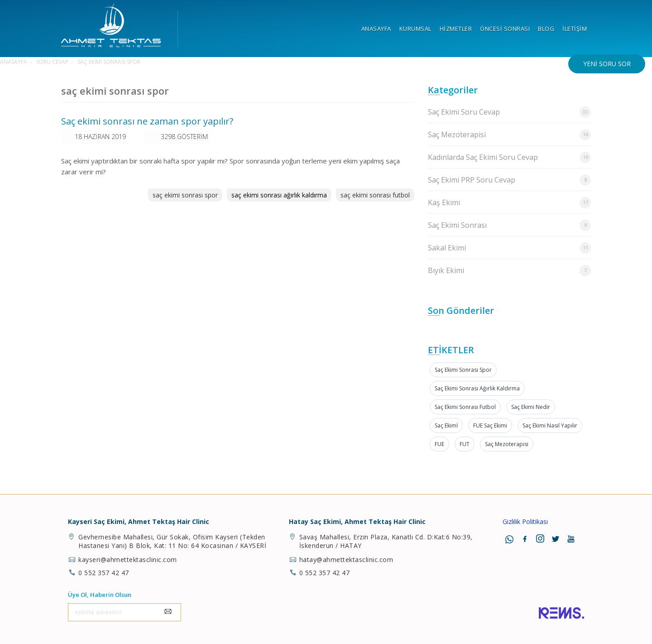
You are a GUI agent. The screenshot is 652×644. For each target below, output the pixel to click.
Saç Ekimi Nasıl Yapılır (550, 425)
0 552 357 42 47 (104, 573)
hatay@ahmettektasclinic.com (346, 560)
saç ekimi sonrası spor (185, 195)
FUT (465, 444)
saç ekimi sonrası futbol (375, 195)
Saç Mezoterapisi (509, 135)
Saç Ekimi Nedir (531, 407)
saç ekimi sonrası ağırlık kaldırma (279, 195)
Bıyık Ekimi (509, 271)
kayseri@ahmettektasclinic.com (128, 560)
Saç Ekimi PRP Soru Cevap (509, 180)
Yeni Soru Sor (607, 64)
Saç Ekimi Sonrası (509, 225)
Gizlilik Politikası (525, 521)
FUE (439, 444)
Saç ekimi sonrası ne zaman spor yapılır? (147, 121)
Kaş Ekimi (509, 203)
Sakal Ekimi (509, 248)
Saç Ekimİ (446, 425)
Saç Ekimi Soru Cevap (509, 112)
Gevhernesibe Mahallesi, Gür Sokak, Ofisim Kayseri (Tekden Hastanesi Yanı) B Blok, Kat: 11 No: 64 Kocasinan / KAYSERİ (172, 541)
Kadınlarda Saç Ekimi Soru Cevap (509, 157)
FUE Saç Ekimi (490, 425)
